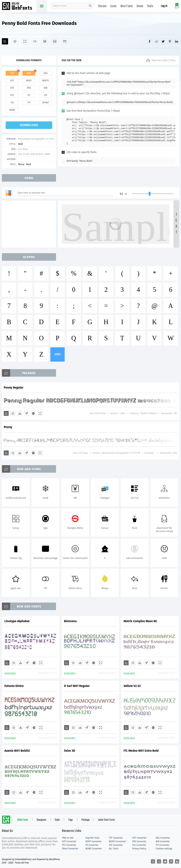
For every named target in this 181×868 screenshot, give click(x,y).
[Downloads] (20, 413)
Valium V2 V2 (132, 686)
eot (12, 81)
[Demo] (25, 41)
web (29, 73)
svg (45, 73)
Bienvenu (70, 621)
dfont (45, 103)
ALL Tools (114, 849)
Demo (140, 6)
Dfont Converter (70, 849)
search (90, 6)
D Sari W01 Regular (77, 686)
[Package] (45, 41)
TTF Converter (116, 838)
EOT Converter (69, 841)
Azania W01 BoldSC (17, 751)
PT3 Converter (69, 845)
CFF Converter (116, 845)
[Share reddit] (156, 41)
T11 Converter (162, 845)
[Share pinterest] (170, 41)
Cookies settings (164, 849)
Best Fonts (127, 6)
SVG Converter (163, 838)
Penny (21, 164)
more (58, 354)
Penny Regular (14, 388)
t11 (29, 103)
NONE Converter (94, 849)
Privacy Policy (139, 849)
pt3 (12, 95)
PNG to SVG (68, 838)
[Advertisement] (30, 224)
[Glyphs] (35, 41)
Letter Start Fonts (106, 820)
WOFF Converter (94, 841)
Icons (113, 6)
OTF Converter (139, 838)
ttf (12, 73)
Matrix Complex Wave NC (140, 621)
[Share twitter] (163, 41)
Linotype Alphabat (17, 621)
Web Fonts (23, 820)
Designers (41, 820)
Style (57, 820)
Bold (20, 144)
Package (85, 820)
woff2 (46, 81)
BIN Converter (163, 841)
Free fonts (19, 6)
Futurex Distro (14, 686)
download (29, 125)
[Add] (5, 41)
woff (29, 81)
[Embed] (33, 413)
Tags (70, 820)
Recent (102, 6)
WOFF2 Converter (117, 841)
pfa (29, 88)
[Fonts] (65, 41)
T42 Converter (139, 845)
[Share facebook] (150, 41)
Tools (150, 6)
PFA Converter (139, 841)
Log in (164, 6)
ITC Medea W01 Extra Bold (141, 751)
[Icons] (55, 41)
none (12, 110)
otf (12, 88)
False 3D (70, 751)
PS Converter (92, 845)
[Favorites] (15, 41)
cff (46, 95)
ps (29, 95)
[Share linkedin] (177, 41)
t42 (12, 103)
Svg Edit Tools (93, 838)
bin (46, 88)
